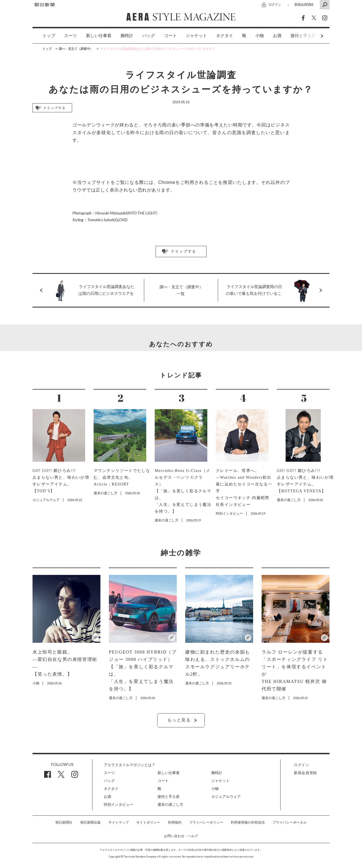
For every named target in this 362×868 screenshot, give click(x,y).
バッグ (149, 36)
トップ (49, 36)
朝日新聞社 (64, 822)
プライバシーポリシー (206, 822)
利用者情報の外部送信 (248, 822)
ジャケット (196, 36)
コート (170, 36)
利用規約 (175, 822)
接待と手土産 (169, 797)
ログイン (275, 4)
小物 (260, 36)
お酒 (277, 36)
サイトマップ (118, 822)
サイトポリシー (148, 822)
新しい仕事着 (99, 36)
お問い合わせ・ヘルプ (181, 836)
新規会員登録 (304, 4)
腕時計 (127, 36)
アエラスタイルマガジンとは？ (130, 765)
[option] (44, 36)
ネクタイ (225, 36)
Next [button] (311, 36)
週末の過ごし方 (170, 804)
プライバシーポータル (290, 822)
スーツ (71, 36)
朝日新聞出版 (90, 822)
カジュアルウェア (226, 797)
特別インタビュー (118, 804)
